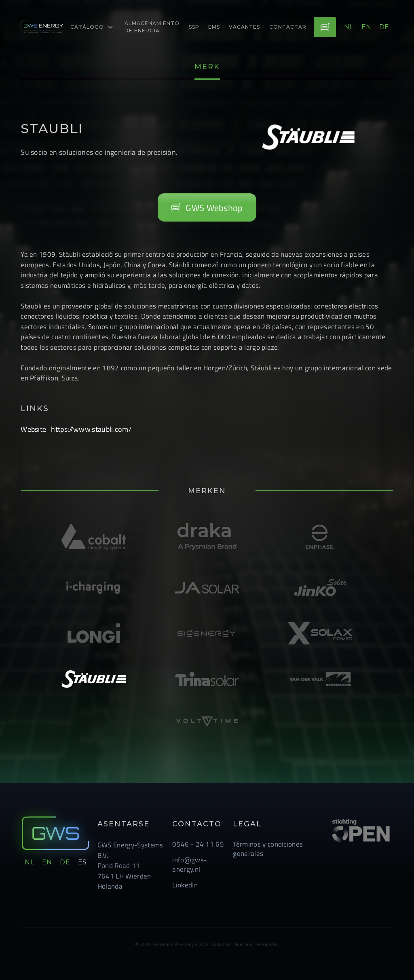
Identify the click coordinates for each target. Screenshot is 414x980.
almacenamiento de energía (152, 27)
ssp (194, 27)
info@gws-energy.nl (189, 864)
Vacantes (244, 27)
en (366, 27)
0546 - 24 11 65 (198, 844)
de (384, 27)
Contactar (288, 27)
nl (349, 27)
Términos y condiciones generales (268, 849)
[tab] (207, 67)
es (82, 862)
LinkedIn (185, 885)
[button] (92, 27)
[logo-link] (42, 27)
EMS (214, 27)
